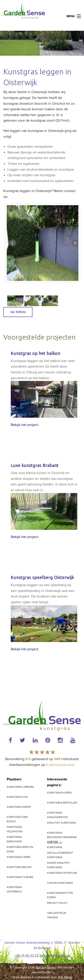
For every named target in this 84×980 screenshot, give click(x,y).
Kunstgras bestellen (62, 803)
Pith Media (65, 977)
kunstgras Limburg (20, 787)
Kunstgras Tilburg (20, 877)
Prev (13, 243)
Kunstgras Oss (17, 797)
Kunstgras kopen (59, 793)
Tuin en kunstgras (60, 883)
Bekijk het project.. (25, 425)
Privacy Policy (57, 903)
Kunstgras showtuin (62, 873)
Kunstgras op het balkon (36, 353)
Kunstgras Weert (19, 807)
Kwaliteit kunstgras (62, 823)
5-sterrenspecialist (60, 765)
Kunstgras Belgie (19, 867)
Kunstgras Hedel (19, 857)
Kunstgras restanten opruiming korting (62, 837)
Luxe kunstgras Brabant (35, 465)
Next (75, 243)
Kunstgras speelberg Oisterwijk (42, 577)
